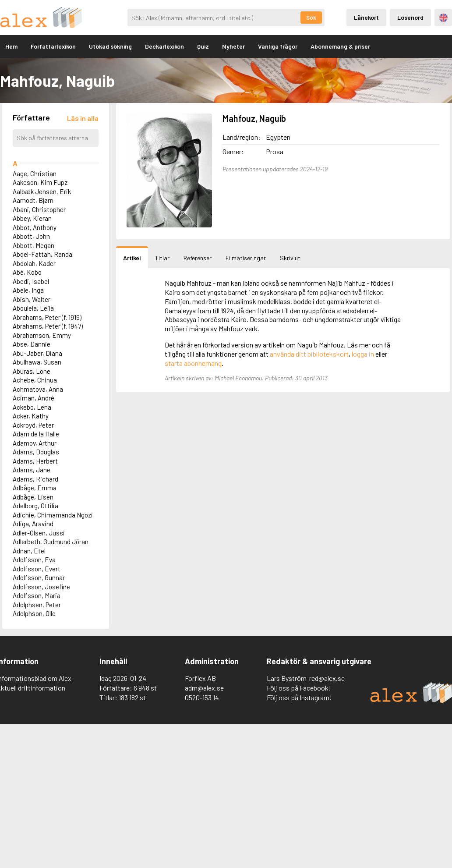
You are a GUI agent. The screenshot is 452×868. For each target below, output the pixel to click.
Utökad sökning (110, 46)
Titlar (162, 258)
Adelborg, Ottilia (35, 506)
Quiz (203, 46)
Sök (311, 18)
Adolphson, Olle (34, 613)
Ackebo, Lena (32, 407)
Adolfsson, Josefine (41, 587)
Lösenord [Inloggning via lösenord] (410, 17)
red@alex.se (327, 678)
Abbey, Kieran (32, 218)
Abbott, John (31, 236)
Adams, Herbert (35, 461)
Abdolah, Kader (34, 263)
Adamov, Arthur (35, 443)
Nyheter (233, 46)
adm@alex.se (204, 688)
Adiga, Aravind (33, 524)
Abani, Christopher (39, 209)
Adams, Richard (35, 479)
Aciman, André (34, 398)
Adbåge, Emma (35, 488)
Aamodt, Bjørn (33, 200)
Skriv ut (290, 258)
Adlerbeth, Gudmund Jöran (51, 542)
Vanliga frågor (278, 46)
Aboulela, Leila (33, 308)
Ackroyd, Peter (33, 425)
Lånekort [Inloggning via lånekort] (366, 17)
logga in (363, 354)
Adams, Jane (32, 470)
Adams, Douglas (36, 452)
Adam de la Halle (36, 434)
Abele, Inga (28, 290)
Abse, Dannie (32, 344)
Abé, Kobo (27, 272)
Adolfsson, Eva (34, 560)
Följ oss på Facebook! (299, 688)
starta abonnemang (193, 363)
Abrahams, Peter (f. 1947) (48, 326)
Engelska (443, 18)
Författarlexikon (53, 46)
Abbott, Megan (34, 245)
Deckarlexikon (164, 46)
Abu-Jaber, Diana (37, 353)
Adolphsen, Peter (37, 605)
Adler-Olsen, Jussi (39, 533)
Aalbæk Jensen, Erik (42, 191)
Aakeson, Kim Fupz (40, 182)
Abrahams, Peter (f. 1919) (47, 317)
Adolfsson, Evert (37, 569)
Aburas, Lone (32, 371)
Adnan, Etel (29, 551)
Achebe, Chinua (35, 380)
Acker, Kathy (31, 416)
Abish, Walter (32, 299)
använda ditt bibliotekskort (309, 354)
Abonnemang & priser (340, 46)
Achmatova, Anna (38, 389)
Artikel (132, 258)
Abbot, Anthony (35, 227)
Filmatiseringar (246, 258)
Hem (11, 46)
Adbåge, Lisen (33, 497)
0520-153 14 (202, 697)
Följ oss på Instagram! (299, 697)
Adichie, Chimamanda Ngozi (53, 515)
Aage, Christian (35, 174)
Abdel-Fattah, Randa (42, 254)
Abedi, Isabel (31, 281)
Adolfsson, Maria (37, 595)
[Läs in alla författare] (83, 118)
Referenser (198, 258)
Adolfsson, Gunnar (39, 577)
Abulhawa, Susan (37, 362)
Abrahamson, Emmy (42, 335)
